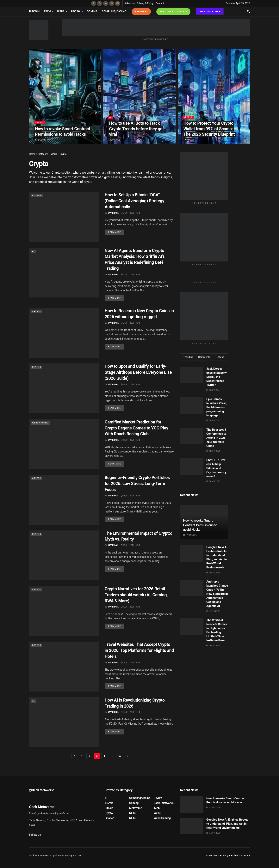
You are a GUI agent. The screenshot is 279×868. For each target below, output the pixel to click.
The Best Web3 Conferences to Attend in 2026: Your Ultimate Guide (216, 438)
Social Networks (164, 803)
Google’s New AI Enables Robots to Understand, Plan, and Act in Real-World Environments (227, 824)
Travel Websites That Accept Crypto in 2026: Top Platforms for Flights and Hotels (139, 650)
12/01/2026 (127, 545)
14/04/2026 (189, 140)
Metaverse (136, 808)
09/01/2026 (127, 663)
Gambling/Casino (114, 11)
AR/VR (109, 803)
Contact (160, 3)
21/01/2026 (127, 275)
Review (76, 11)
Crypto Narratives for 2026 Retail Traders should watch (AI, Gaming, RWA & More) (136, 595)
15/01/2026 (127, 496)
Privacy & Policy (145, 3)
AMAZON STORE (210, 12)
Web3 (61, 11)
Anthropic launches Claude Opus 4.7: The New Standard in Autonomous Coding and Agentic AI (217, 594)
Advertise (130, 3)
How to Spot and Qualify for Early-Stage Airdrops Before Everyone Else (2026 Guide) (138, 372)
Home (32, 154)
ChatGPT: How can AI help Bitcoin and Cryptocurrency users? (216, 468)
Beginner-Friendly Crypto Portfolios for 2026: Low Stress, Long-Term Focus (137, 484)
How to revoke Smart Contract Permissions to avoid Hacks (200, 525)
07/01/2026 (127, 712)
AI (110, 117)
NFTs (132, 813)
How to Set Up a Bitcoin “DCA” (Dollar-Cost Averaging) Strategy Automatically (134, 201)
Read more (114, 232)
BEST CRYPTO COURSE (173, 12)
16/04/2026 (115, 140)
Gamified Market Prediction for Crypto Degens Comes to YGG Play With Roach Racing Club (136, 428)
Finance (109, 818)
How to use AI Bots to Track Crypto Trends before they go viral (136, 129)
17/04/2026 (40, 140)
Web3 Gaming (40, 423)
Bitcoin (34, 11)
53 (120, 756)
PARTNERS (141, 12)
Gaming (92, 11)
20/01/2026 (127, 384)
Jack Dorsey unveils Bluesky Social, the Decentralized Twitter (217, 377)
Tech (47, 11)
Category (43, 154)
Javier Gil (113, 213)
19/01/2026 (127, 440)
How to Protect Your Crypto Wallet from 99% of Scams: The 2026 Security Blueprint (209, 129)
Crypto (40, 123)
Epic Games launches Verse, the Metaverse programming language (217, 407)
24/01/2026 (127, 213)
